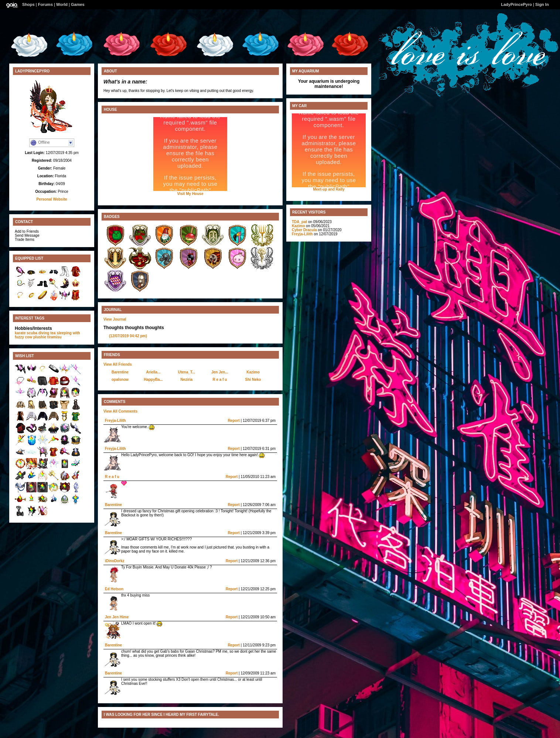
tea (53, 333)
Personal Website (52, 199)
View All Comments (120, 411)
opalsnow (120, 380)
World (62, 4)
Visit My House (190, 194)
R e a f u (220, 380)
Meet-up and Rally (329, 189)
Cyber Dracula (304, 230)
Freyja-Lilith (115, 421)
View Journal (115, 319)
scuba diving (38, 333)
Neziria (187, 380)
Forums (45, 4)
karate (20, 333)
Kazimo (253, 372)
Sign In (542, 4)
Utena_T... (187, 372)
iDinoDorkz (115, 561)
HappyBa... (153, 380)
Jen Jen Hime (117, 617)
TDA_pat (299, 222)
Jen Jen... (220, 372)
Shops (28, 4)
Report (234, 421)
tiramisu (54, 337)
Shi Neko (253, 380)
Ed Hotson (114, 589)
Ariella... (153, 372)
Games (78, 4)
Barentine (120, 372)
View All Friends (118, 364)
